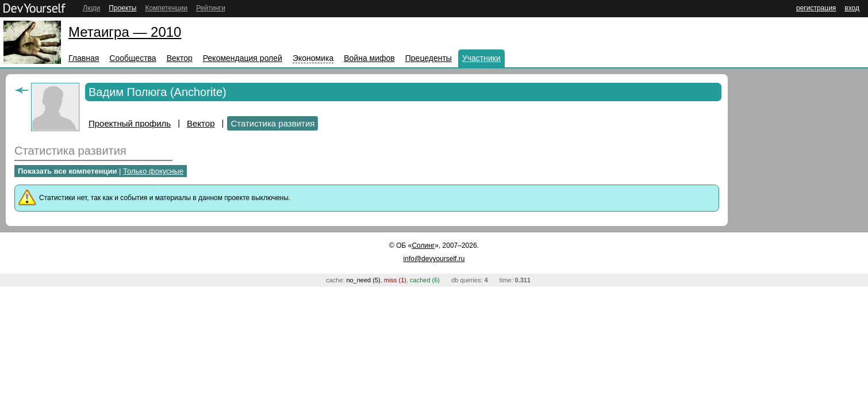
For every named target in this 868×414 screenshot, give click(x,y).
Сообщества (132, 58)
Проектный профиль (130, 123)
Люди (91, 8)
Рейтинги (211, 8)
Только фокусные (153, 171)
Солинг (423, 246)
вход (852, 8)
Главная (84, 58)
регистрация (816, 8)
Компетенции (166, 8)
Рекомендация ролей (243, 58)
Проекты (122, 8)
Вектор (180, 58)
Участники (481, 58)
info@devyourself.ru (434, 259)
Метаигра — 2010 (125, 32)
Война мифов (369, 58)
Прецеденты (429, 58)
